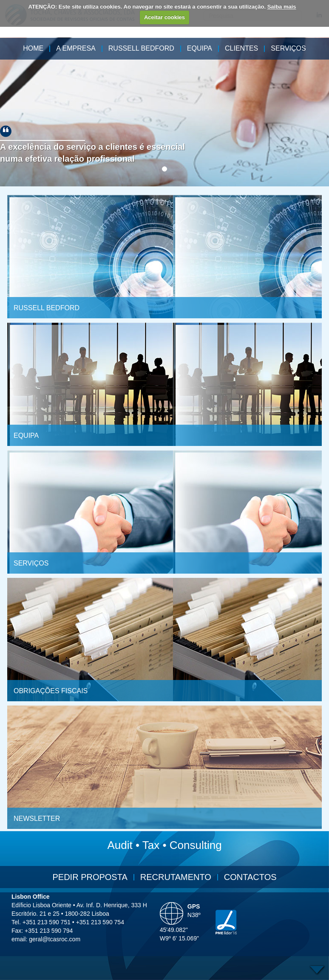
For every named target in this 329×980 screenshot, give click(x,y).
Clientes (241, 48)
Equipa (200, 48)
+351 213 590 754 (100, 922)
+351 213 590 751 (47, 922)
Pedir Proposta (90, 877)
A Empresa (76, 48)
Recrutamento (176, 877)
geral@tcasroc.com (55, 939)
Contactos (250, 877)
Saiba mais (282, 7)
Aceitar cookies (164, 17)
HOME (33, 48)
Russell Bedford (141, 48)
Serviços (288, 48)
